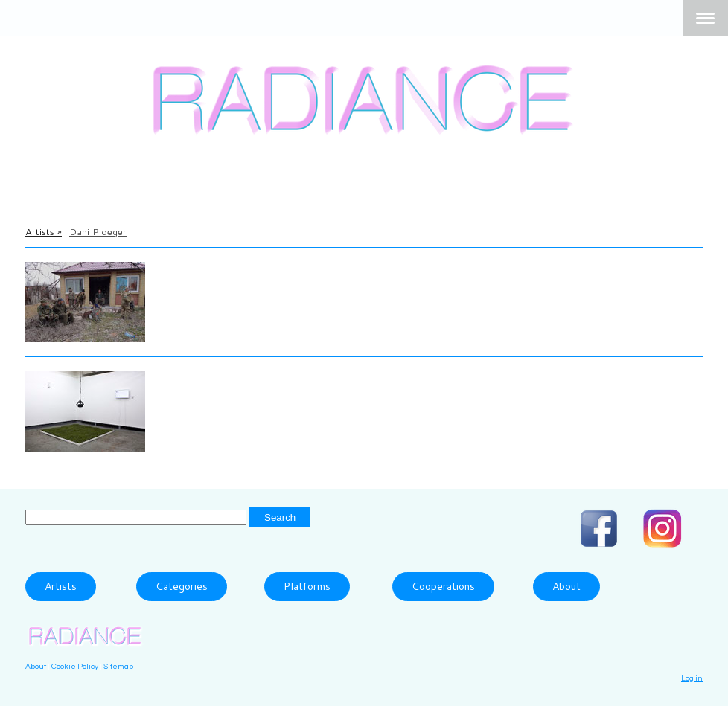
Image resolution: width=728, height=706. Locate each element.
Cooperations (443, 586)
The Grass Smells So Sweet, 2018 (265, 398)
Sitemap (118, 666)
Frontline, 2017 (208, 289)
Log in (692, 678)
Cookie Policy (75, 666)
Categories (182, 586)
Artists (61, 586)
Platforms (307, 586)
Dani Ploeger (200, 269)
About (566, 586)
